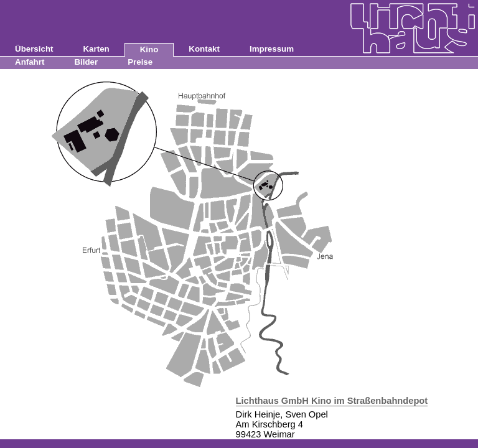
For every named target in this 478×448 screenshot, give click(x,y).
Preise (140, 62)
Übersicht (34, 49)
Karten (96, 49)
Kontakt (204, 49)
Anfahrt (30, 62)
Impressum (272, 49)
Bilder (86, 62)
